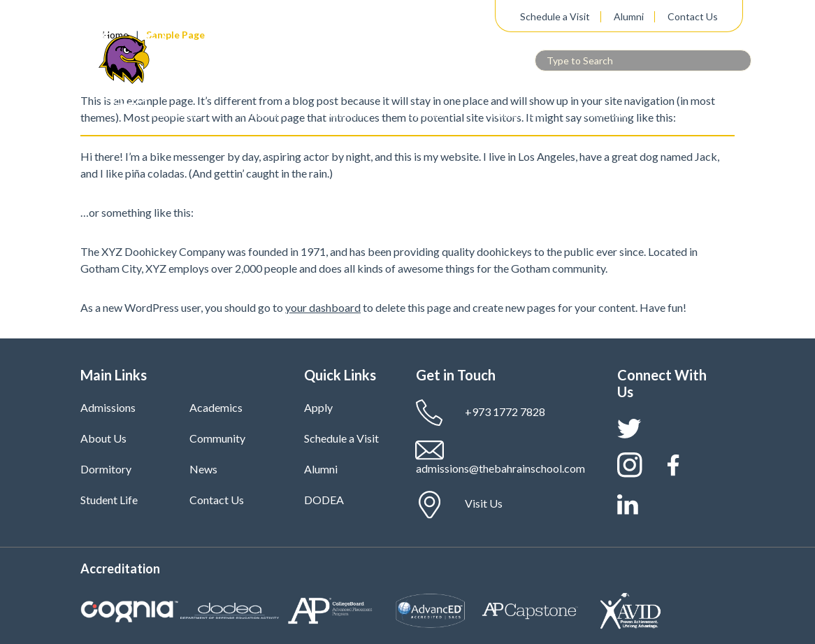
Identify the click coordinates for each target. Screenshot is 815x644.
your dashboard (323, 307)
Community (608, 114)
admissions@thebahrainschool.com (500, 458)
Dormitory (430, 114)
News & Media (703, 114)
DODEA (324, 500)
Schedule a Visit (555, 17)
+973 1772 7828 (481, 413)
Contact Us (693, 17)
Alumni (629, 17)
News (203, 469)
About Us (262, 114)
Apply (318, 407)
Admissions (178, 114)
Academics (345, 114)
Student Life (517, 114)
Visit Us (459, 505)
